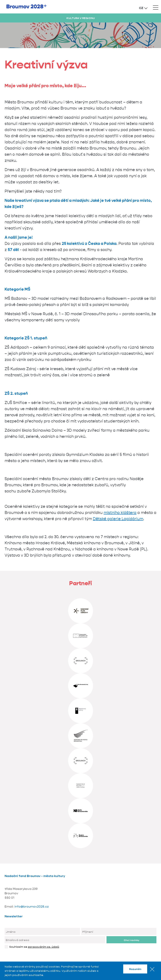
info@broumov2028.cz (32, 906)
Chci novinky (131, 940)
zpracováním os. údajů (43, 947)
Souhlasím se (34, 947)
